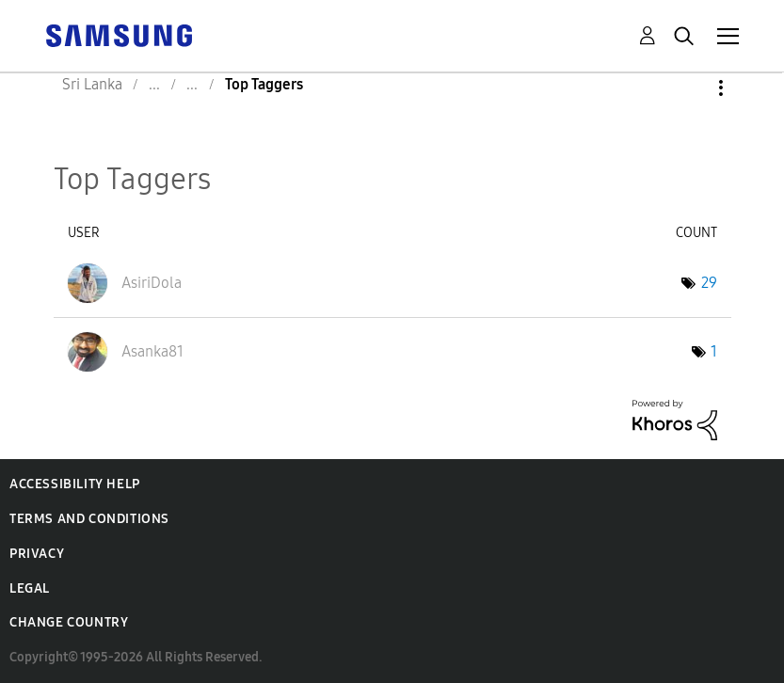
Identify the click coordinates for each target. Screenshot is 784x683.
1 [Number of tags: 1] (714, 351)
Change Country (69, 622)
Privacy (37, 554)
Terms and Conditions (89, 519)
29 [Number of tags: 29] (709, 283)
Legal (30, 588)
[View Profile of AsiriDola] (152, 283)
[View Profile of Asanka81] (152, 351)
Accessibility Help (75, 484)
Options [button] (689, 88)
